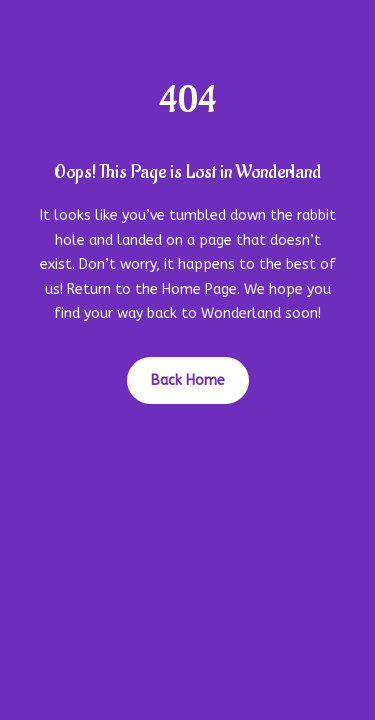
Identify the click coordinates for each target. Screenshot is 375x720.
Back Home (188, 380)
